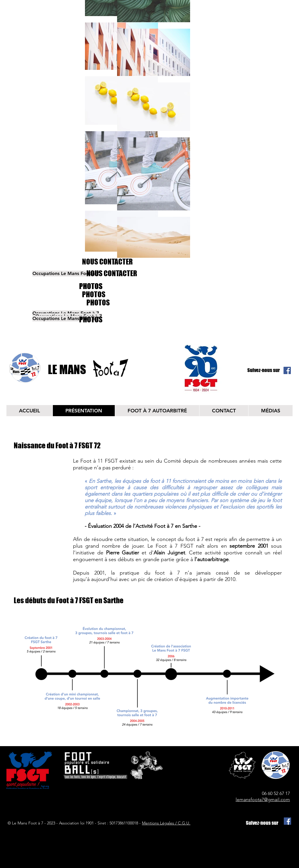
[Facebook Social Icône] (287, 370)
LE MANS (67, 369)
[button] (50, 274)
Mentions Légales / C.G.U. (166, 823)
